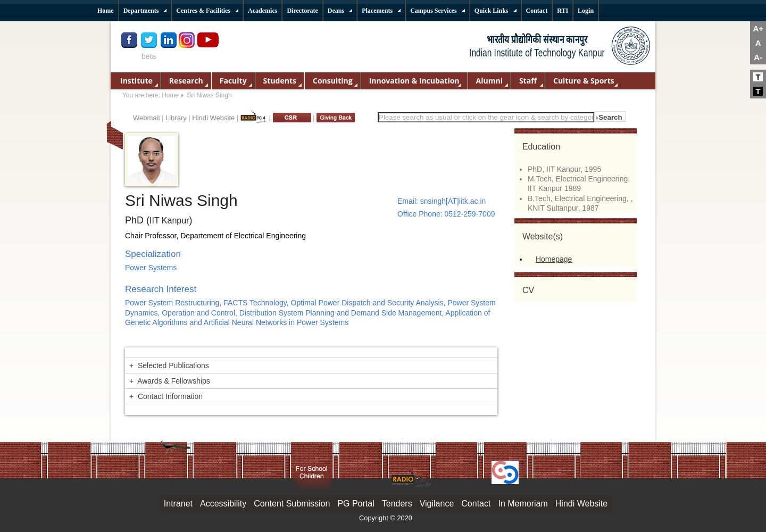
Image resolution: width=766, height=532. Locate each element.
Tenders (397, 504)
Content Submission (292, 504)
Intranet (178, 504)
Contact (476, 504)
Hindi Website (213, 118)
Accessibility (223, 504)
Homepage (554, 259)
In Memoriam (523, 504)
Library (176, 118)
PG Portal (356, 504)
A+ (758, 28)
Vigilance (437, 504)
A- (758, 57)
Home (170, 95)
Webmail (146, 118)
